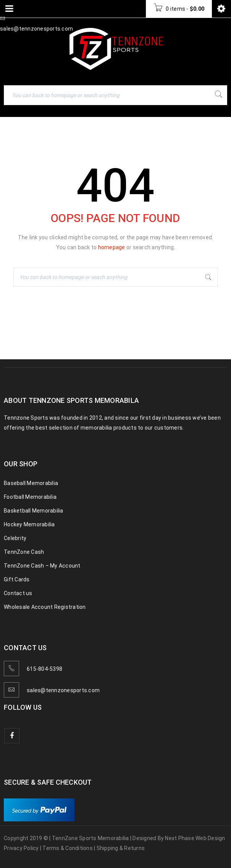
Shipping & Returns (121, 848)
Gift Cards (17, 579)
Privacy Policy (21, 848)
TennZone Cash (24, 552)
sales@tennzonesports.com (63, 690)
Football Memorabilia (30, 497)
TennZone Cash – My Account (42, 566)
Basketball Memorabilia (34, 511)
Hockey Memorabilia (29, 524)
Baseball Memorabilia (31, 483)
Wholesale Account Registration (45, 607)
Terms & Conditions (68, 848)
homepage (112, 247)
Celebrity (15, 538)
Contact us (18, 593)
